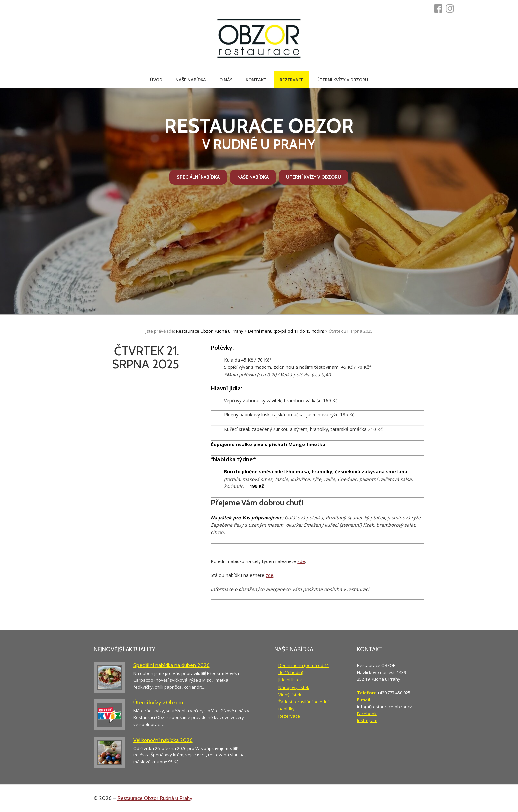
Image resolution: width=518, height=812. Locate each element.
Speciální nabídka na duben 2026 (172, 665)
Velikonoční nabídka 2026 (163, 740)
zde (301, 561)
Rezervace (292, 80)
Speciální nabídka (198, 177)
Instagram (367, 720)
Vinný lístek (290, 695)
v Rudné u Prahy (259, 133)
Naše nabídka (191, 80)
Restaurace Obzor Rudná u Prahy (155, 798)
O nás (226, 80)
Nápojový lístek (294, 687)
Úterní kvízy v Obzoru (342, 80)
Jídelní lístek (290, 680)
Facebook (367, 714)
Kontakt (256, 80)
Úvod (156, 80)
